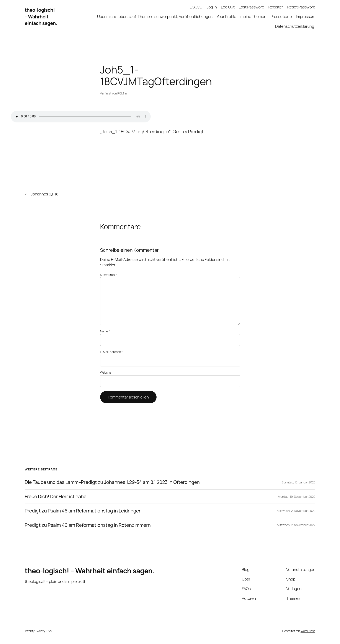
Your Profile (226, 16)
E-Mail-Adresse (111, 352)
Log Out (228, 7)
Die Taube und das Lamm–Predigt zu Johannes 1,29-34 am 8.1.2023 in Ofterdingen (112, 482)
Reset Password (301, 7)
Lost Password (251, 7)
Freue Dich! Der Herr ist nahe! (56, 497)
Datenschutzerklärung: (295, 26)
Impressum (306, 16)
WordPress (308, 631)
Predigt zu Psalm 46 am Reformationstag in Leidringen (83, 511)
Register (276, 7)
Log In (212, 7)
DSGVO (196, 7)
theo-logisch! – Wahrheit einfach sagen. (41, 17)
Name (105, 331)
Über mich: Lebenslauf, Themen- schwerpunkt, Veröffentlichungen (155, 16)
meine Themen (253, 16)
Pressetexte (281, 16)
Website (106, 372)
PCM (121, 93)
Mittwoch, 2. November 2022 (296, 511)
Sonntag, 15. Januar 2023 (298, 482)
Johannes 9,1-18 (45, 194)
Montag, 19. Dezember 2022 (297, 497)
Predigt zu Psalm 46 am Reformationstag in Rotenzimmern (88, 525)
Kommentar (109, 275)
